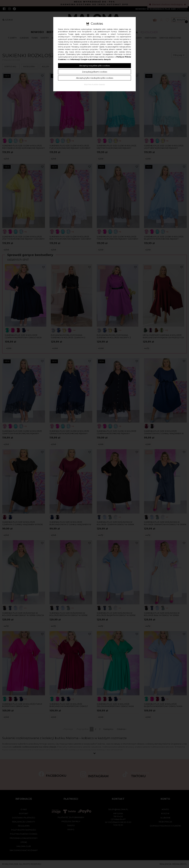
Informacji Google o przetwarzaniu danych (91, 59)
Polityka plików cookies (94, 85)
